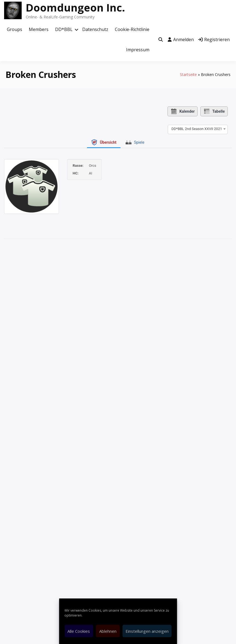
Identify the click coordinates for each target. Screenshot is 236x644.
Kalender (183, 111)
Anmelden (181, 39)
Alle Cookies (79, 631)
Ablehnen (108, 631)
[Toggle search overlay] (161, 40)
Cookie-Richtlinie (132, 29)
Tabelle (214, 111)
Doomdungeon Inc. (75, 7)
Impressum (138, 50)
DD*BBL (64, 29)
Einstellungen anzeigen (147, 631)
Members (39, 29)
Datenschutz (95, 29)
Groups (15, 29)
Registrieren (214, 39)
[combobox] (198, 129)
